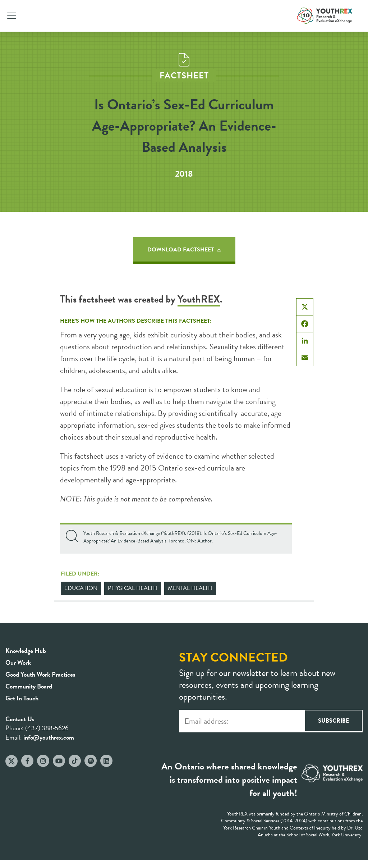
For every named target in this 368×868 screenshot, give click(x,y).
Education (81, 588)
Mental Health (190, 588)
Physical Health (133, 588)
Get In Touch (22, 698)
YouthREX (199, 299)
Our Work (18, 662)
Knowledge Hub (26, 651)
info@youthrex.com (49, 737)
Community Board (29, 686)
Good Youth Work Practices (40, 674)
